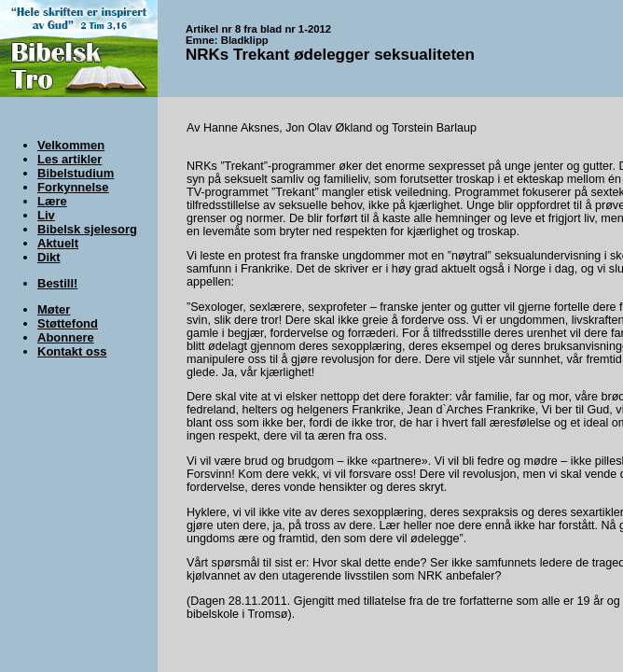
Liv (46, 215)
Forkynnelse (73, 187)
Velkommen (71, 145)
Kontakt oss (72, 351)
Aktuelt (58, 243)
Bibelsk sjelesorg (87, 229)
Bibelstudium (76, 173)
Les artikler (69, 159)
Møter (54, 309)
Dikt (49, 257)
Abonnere (66, 337)
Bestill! (57, 283)
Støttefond (68, 323)
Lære (52, 201)
